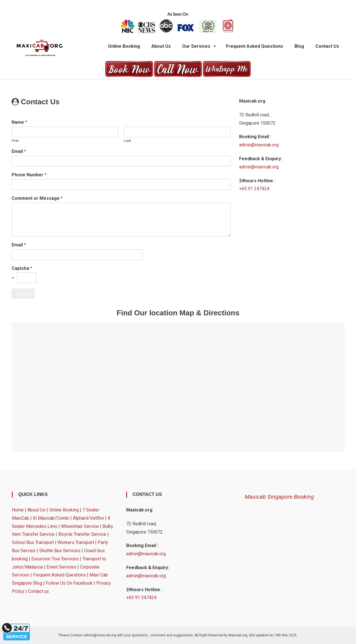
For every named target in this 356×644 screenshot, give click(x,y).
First (15, 141)
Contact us (327, 46)
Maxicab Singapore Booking (279, 497)
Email (19, 151)
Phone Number (29, 175)
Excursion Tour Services (55, 559)
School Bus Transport (33, 542)
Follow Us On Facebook (69, 583)
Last (127, 141)
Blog (299, 46)
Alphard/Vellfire (88, 518)
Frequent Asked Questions (255, 46)
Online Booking (124, 46)
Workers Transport (76, 542)
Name (19, 122)
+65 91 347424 (254, 189)
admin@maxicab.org (259, 145)
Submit (23, 294)
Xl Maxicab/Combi (51, 518)
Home (18, 510)
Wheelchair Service (80, 526)
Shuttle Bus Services (60, 551)
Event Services (61, 567)
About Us (161, 46)
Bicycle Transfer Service (82, 534)
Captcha (22, 268)
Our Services (196, 46)
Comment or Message (37, 198)
